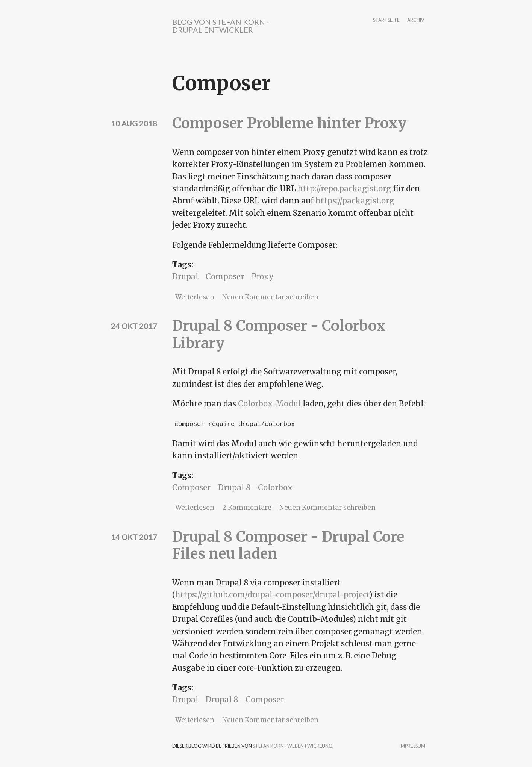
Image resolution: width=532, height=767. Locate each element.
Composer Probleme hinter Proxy (289, 123)
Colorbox (275, 487)
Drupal (185, 277)
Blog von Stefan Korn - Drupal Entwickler (221, 26)
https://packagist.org (355, 201)
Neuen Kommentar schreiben (270, 297)
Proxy (263, 277)
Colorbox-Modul (269, 404)
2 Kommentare (247, 508)
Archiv (416, 20)
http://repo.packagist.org (344, 189)
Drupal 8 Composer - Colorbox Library (279, 334)
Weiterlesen (195, 297)
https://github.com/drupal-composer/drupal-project (272, 595)
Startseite (386, 20)
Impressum (412, 747)
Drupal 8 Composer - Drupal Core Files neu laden (288, 545)
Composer (225, 277)
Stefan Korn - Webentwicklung (293, 746)
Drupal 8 (234, 487)
